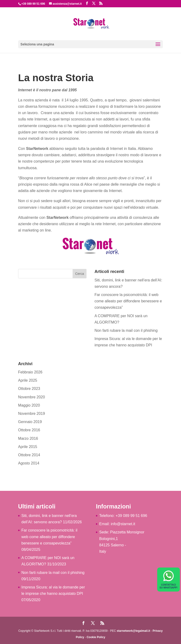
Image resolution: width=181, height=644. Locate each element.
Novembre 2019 (32, 414)
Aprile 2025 (28, 380)
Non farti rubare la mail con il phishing (126, 330)
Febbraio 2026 (30, 372)
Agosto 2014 (29, 463)
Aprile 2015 (28, 447)
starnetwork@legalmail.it (133, 631)
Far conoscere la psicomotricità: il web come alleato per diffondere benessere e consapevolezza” (128, 301)
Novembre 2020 (32, 397)
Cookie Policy (96, 637)
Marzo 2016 (28, 438)
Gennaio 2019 (30, 422)
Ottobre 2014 (29, 455)
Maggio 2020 (29, 405)
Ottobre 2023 (29, 389)
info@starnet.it (123, 524)
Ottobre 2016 (29, 430)
